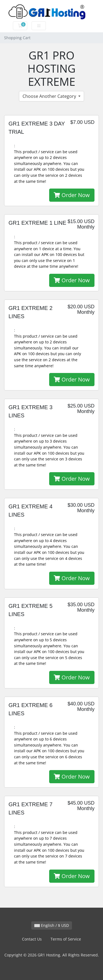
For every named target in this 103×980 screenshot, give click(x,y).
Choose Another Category (50, 96)
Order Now (72, 195)
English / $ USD (52, 925)
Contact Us (32, 939)
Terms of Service (66, 939)
